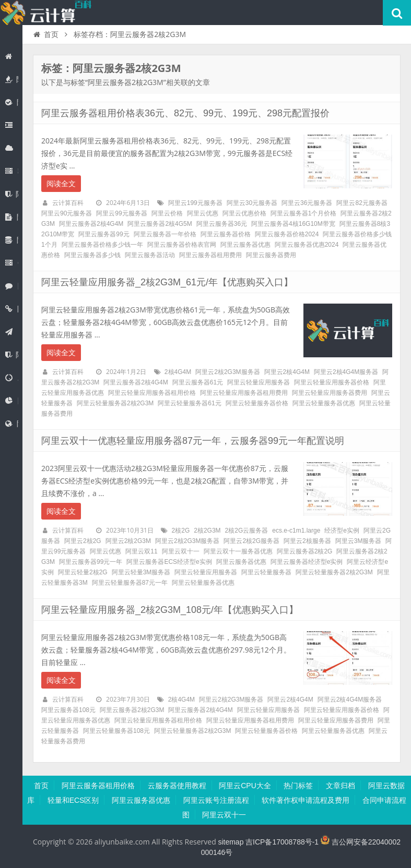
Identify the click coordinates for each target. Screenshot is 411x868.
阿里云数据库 (12, 240)
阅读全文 (61, 184)
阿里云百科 (47, 13)
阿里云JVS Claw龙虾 (10, 125)
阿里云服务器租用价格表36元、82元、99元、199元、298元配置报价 (185, 113)
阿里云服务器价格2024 (287, 234)
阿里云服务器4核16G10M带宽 (293, 224)
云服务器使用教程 (177, 786)
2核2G (181, 531)
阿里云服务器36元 (222, 224)
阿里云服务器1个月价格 (304, 213)
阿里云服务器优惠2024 (307, 245)
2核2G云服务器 (247, 531)
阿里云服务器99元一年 (91, 562)
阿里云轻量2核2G (83, 572)
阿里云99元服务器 (121, 213)
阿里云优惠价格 (244, 213)
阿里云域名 (12, 309)
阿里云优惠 (12, 79)
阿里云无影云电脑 (12, 286)
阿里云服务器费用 (271, 255)
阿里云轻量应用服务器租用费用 (244, 393)
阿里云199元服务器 (195, 203)
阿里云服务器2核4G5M (160, 224)
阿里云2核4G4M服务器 (346, 372)
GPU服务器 (12, 263)
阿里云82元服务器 (362, 203)
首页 (10, 56)
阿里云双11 (141, 551)
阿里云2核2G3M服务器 (227, 372)
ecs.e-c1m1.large (296, 531)
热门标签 (298, 786)
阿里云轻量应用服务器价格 (332, 382)
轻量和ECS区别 (73, 800)
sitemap (231, 842)
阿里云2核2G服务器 (251, 541)
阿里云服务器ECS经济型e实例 (169, 562)
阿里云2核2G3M (128, 541)
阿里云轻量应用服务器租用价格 (152, 393)
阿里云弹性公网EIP (12, 424)
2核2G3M (207, 531)
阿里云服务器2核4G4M (91, 224)
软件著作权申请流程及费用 (306, 800)
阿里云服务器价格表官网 (182, 245)
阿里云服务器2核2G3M (132, 710)
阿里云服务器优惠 (245, 245)
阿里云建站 (10, 332)
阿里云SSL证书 (12, 194)
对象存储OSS (12, 378)
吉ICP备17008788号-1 (282, 842)
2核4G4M (178, 372)
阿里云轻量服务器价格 (257, 403)
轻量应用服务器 (12, 171)
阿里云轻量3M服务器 (141, 572)
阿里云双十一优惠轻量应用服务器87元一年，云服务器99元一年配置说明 (193, 441)
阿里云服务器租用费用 (210, 255)
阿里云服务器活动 (150, 255)
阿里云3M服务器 (359, 541)
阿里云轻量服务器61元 (189, 403)
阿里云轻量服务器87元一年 (130, 583)
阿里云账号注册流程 (216, 800)
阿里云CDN (12, 401)
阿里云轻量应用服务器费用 (330, 393)
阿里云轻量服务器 (266, 572)
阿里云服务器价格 (226, 234)
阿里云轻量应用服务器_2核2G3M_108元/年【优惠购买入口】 (170, 610)
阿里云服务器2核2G (305, 551)
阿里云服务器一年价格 (165, 234)
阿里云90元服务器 (67, 213)
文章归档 (340, 786)
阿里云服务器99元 (104, 234)
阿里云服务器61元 (198, 382)
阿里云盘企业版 (12, 217)
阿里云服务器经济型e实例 (307, 562)
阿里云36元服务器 (307, 203)
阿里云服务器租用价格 (98, 786)
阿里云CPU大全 (245, 786)
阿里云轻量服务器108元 (116, 731)
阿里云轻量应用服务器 (259, 382)
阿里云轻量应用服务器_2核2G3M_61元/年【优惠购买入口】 (167, 282)
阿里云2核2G (83, 541)
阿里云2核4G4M (287, 372)
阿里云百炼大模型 (12, 102)
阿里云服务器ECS (12, 148)
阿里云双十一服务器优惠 (238, 551)
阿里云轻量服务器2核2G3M (115, 403)
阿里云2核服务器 (307, 541)
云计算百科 (68, 203)
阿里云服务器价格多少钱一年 (102, 245)
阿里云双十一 (181, 551)
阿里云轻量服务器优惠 (324, 403)
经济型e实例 (342, 531)
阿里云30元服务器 (252, 203)
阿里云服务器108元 (68, 710)
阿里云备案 (12, 355)
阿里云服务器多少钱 (92, 255)
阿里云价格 (167, 213)
